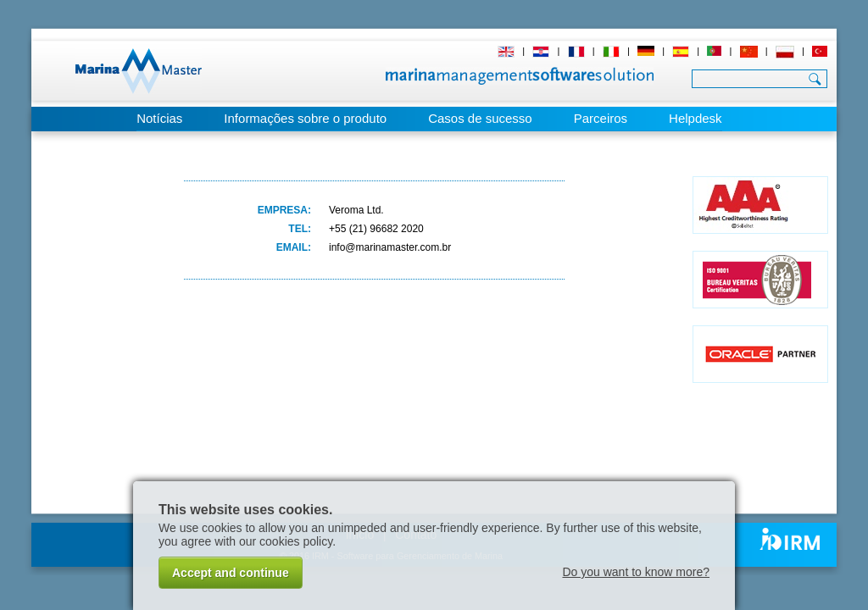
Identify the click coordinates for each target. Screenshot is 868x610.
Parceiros (601, 118)
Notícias (159, 118)
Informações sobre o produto (305, 118)
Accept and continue (231, 573)
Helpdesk (696, 118)
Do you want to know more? (636, 572)
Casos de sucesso (480, 118)
